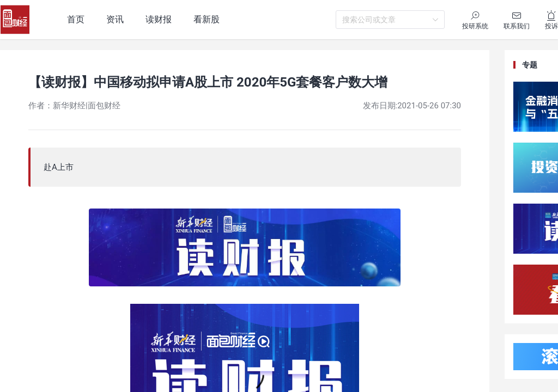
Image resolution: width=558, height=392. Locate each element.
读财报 (159, 19)
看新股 (207, 19)
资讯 (115, 19)
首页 (76, 19)
